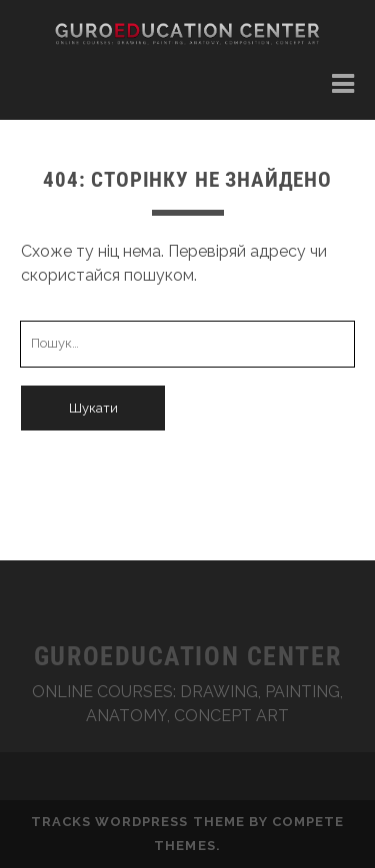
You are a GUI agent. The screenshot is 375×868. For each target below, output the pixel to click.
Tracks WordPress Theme (138, 822)
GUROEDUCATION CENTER (187, 656)
